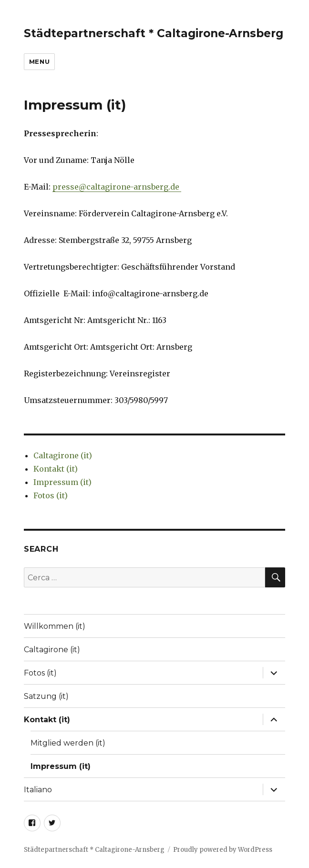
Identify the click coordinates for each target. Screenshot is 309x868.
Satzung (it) (46, 696)
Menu (39, 61)
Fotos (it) (51, 495)
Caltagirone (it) (63, 455)
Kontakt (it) (56, 469)
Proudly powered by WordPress (223, 850)
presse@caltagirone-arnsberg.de (117, 187)
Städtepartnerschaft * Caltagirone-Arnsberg (154, 33)
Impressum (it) (62, 482)
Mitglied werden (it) (68, 743)
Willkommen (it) (55, 626)
